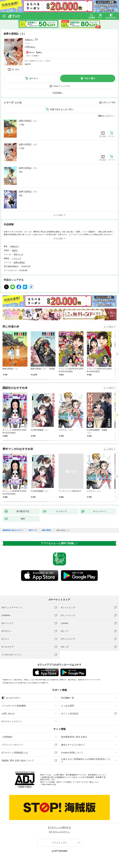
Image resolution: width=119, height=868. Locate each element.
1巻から (101, 116)
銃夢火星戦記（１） (29, 121)
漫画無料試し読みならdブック (13, 530)
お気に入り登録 (109, 102)
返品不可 (28, 64)
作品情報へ (58, 93)
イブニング (17, 258)
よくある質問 (68, 706)
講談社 (15, 250)
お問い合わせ (8, 714)
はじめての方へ (11, 698)
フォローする (36, 39)
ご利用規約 (7, 737)
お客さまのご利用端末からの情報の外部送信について (86, 760)
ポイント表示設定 (70, 714)
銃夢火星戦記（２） (29, 144)
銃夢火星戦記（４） (29, 192)
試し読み (15, 69)
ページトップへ (59, 843)
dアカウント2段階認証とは (15, 753)
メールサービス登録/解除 (14, 706)
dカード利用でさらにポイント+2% (37, 61)
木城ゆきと (29, 40)
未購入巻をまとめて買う (62, 109)
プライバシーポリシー (12, 745)
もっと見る (108, 327)
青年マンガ (18, 254)
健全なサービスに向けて (73, 745)
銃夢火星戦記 (19, 262)
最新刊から (111, 116)
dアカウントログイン (12, 721)
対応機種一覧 (68, 698)
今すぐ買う (90, 78)
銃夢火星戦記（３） (29, 168)
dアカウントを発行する (59, 827)
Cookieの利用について (72, 753)
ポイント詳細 (32, 56)
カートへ (34, 78)
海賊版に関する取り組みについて (18, 760)
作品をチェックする (62, 86)
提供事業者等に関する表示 (74, 737)
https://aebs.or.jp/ (49, 784)
